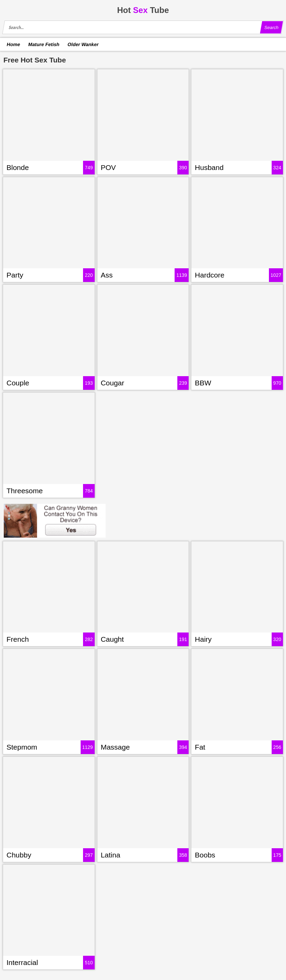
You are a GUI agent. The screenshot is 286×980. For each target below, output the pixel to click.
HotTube (143, 10)
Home (14, 44)
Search (271, 27)
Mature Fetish (44, 44)
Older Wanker (83, 44)
